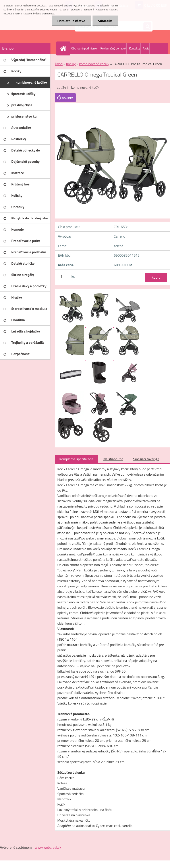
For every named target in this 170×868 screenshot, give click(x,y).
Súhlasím (105, 21)
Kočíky (71, 64)
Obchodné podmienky (84, 48)
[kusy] (64, 277)
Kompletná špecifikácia (76, 459)
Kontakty (134, 48)
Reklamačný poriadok (113, 48)
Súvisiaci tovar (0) (146, 459)
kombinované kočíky (94, 64)
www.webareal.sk (48, 847)
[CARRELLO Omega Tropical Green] (71, 293)
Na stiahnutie (113, 459)
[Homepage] (64, 48)
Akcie (146, 48)
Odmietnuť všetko (71, 21)
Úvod (59, 64)
